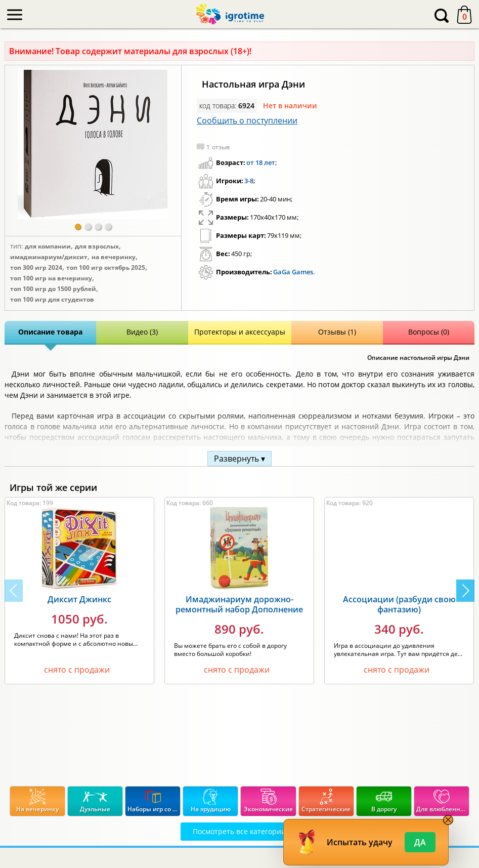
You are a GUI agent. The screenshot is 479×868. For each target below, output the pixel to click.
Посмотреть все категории (239, 831)
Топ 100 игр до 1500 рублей (53, 289)
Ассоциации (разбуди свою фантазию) (399, 604)
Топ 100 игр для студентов (52, 300)
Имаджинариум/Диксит (49, 257)
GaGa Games (293, 272)
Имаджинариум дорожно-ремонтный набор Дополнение (239, 604)
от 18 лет (261, 162)
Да (420, 842)
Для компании (48, 246)
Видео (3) (142, 332)
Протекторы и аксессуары (240, 332)
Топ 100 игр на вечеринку (51, 278)
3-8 (249, 181)
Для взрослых (97, 246)
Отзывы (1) (337, 332)
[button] (78, 227)
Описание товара (50, 332)
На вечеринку (114, 257)
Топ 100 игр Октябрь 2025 (106, 268)
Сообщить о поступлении (247, 120)
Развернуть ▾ (240, 459)
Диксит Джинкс (79, 599)
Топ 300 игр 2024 (36, 268)
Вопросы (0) (429, 332)
